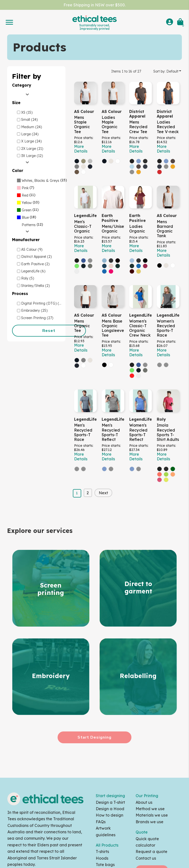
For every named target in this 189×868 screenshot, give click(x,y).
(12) (30, 224)
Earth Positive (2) (35, 264)
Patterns (29, 225)
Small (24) (29, 120)
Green (27, 210)
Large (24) (30, 134)
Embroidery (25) (34, 310)
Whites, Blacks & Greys (40, 181)
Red (25, 195)
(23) (42, 180)
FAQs (101, 822)
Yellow (27, 203)
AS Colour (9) (32, 249)
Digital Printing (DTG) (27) (43, 303)
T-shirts (102, 852)
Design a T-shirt (110, 802)
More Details (81, 149)
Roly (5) (28, 278)
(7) (26, 187)
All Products (107, 845)
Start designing (110, 796)
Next (103, 493)
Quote (142, 832)
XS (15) (27, 112)
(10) (28, 202)
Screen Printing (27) (37, 318)
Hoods (102, 858)
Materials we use (152, 815)
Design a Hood (110, 809)
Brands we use (150, 822)
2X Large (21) (32, 149)
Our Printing (147, 796)
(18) (27, 217)
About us (144, 802)
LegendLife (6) (33, 271)
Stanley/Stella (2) (35, 286)
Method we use (150, 809)
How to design (110, 815)
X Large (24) (31, 141)
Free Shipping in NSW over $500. (94, 5)
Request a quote (151, 852)
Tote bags (105, 865)
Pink (25, 188)
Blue (25, 217)
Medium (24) (31, 127)
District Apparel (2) (36, 257)
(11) (26, 195)
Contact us (146, 858)
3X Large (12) (32, 156)
